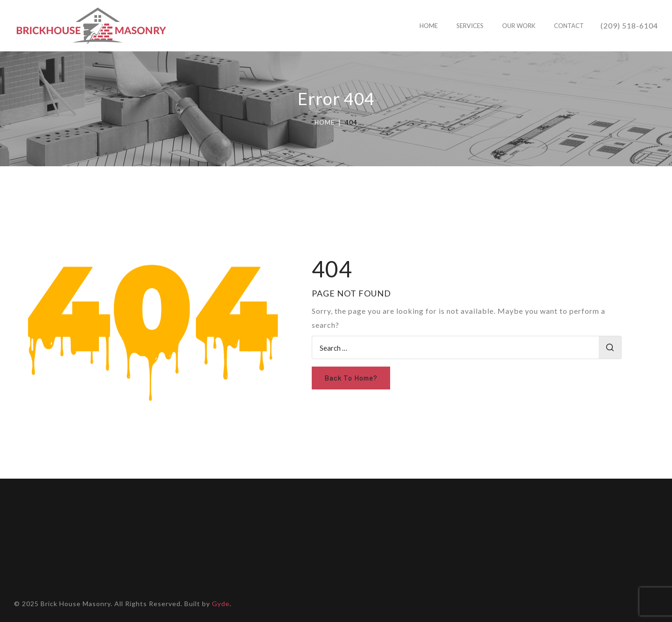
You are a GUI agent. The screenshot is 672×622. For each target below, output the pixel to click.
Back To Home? (351, 378)
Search (610, 347)
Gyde (221, 604)
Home (325, 122)
